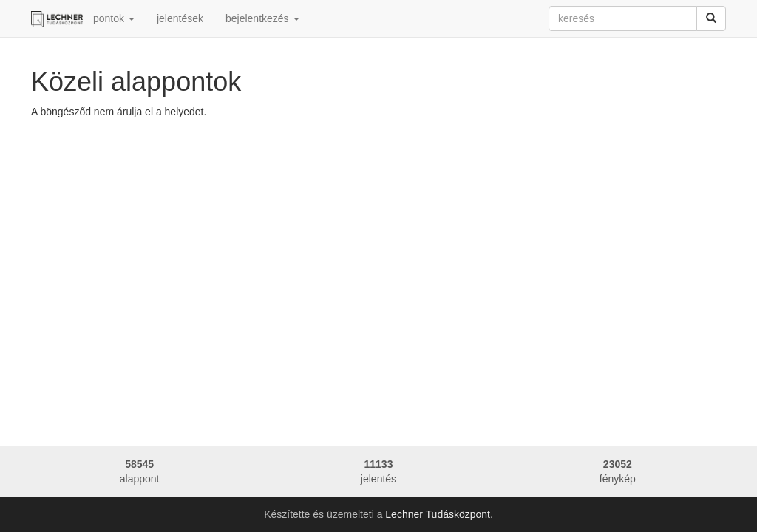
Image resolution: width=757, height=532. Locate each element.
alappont (139, 471)
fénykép (618, 471)
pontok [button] (114, 18)
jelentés (378, 471)
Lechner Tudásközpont (438, 514)
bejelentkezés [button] (262, 18)
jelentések (180, 18)
